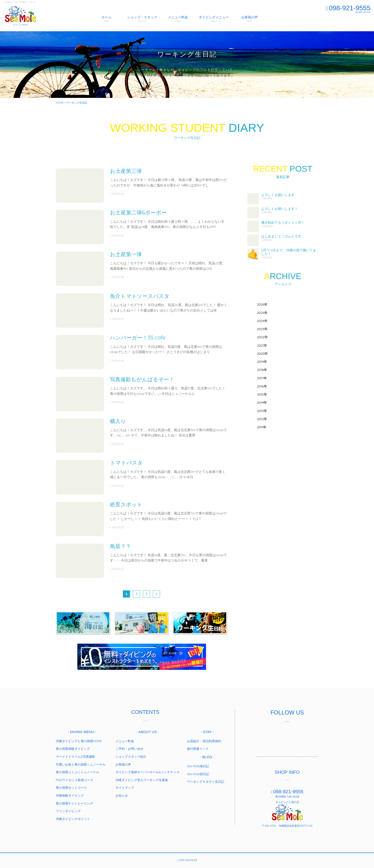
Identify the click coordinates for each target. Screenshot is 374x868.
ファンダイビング (68, 809)
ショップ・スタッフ (142, 19)
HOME (60, 103)
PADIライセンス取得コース (75, 778)
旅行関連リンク (198, 747)
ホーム (106, 19)
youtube (308, 736)
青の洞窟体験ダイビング (73, 747)
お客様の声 (249, 19)
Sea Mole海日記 (198, 764)
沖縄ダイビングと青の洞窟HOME (79, 739)
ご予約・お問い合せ (129, 747)
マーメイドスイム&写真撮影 (75, 755)
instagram (294, 736)
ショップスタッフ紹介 (131, 755)
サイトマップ (125, 786)
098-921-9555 (348, 8)
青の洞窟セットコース (71, 786)
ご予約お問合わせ (357, 19)
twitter (280, 736)
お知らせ (122, 794)
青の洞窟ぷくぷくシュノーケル (78, 770)
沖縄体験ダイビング (70, 794)
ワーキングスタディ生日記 (206, 780)
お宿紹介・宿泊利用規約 (204, 739)
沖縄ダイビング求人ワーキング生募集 (142, 778)
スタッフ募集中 (331, 19)
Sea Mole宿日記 (198, 772)
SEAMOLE (20, 14)
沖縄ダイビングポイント (73, 817)
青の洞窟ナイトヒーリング (74, 802)
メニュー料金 (178, 19)
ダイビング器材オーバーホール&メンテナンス (148, 770)
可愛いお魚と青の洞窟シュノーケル (81, 763)
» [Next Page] (156, 592)
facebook (266, 736)
